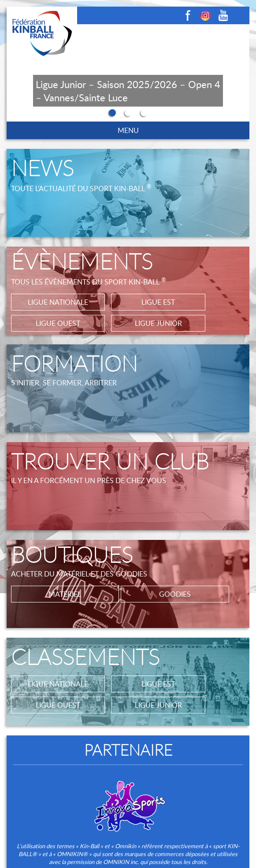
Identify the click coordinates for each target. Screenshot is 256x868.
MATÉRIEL (65, 594)
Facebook (188, 15)
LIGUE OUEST (58, 323)
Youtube (223, 15)
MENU (128, 130)
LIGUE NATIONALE (58, 302)
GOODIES (175, 594)
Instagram (205, 15)
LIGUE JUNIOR (158, 323)
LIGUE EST (158, 302)
